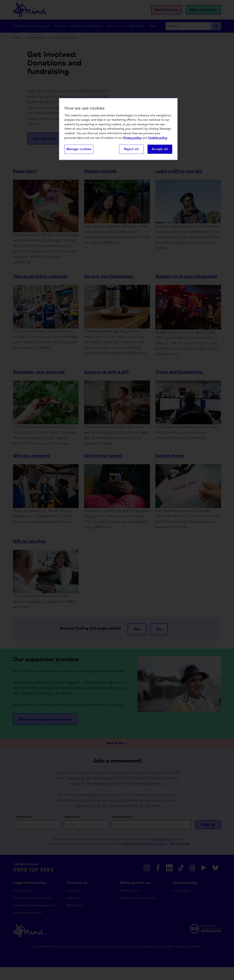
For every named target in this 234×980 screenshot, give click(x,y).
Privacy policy (132, 138)
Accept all (160, 149)
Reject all (131, 149)
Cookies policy (157, 138)
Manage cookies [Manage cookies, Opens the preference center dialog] (79, 149)
